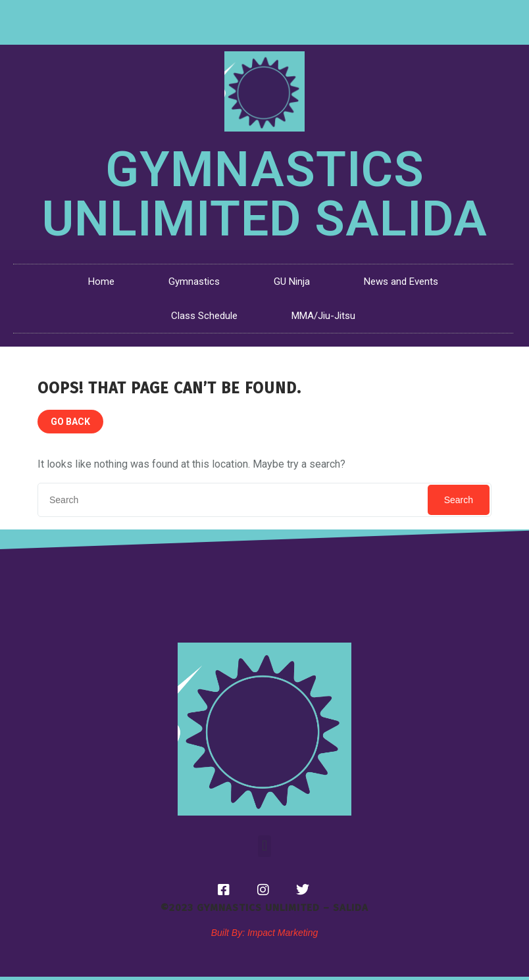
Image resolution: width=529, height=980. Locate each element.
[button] (264, 846)
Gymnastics (194, 282)
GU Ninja (292, 282)
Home (101, 282)
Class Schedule (204, 316)
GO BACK (70, 422)
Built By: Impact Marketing (265, 933)
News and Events (401, 282)
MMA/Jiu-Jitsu (323, 316)
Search (459, 500)
